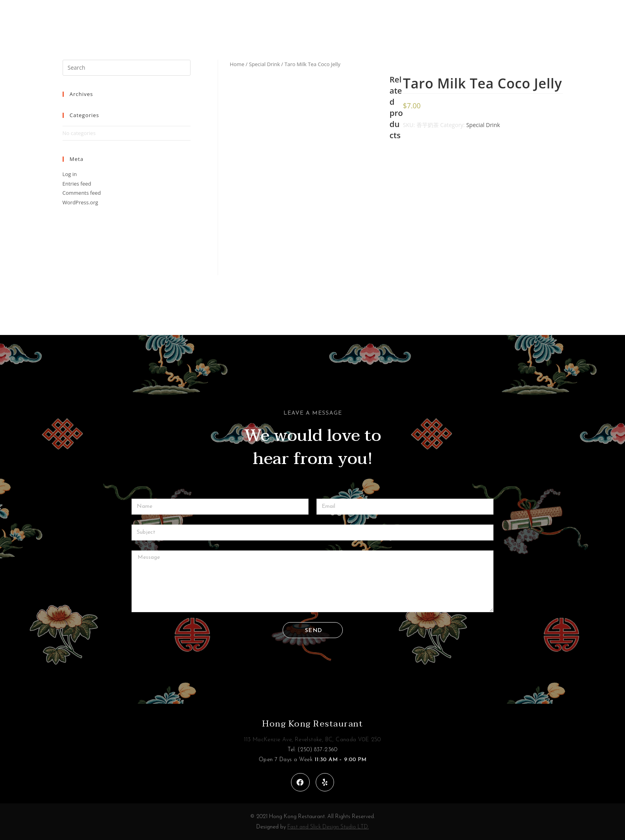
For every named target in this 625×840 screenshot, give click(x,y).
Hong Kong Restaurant (312, 724)
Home (237, 64)
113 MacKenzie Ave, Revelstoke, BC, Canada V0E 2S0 (312, 740)
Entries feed (77, 184)
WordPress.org (81, 202)
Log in (70, 174)
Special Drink (264, 64)
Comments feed (82, 193)
